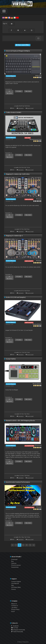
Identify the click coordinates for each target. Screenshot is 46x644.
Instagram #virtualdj (18, 630)
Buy (12, 561)
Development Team (36, 139)
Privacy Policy (15, 609)
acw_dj (40, 507)
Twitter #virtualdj (17, 632)
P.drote (40, 199)
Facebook (15, 626)
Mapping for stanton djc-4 (14, 236)
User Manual (15, 583)
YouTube (15, 628)
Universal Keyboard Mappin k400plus (18, 51)
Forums (14, 589)
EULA (13, 611)
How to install (30, 108)
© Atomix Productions (23, 642)
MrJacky (39, 76)
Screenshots (15, 567)
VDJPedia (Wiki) (16, 587)
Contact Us (15, 606)
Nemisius (39, 445)
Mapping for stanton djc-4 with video (18, 174)
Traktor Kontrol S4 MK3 (13, 112)
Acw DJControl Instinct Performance (18, 482)
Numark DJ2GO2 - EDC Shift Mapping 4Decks (20, 421)
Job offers (14, 608)
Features (14, 563)
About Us (14, 604)
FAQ (13, 585)
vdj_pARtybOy (38, 324)
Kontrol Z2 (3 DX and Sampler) (16, 297)
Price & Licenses (16, 565)
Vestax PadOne (11, 359)
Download (14, 559)
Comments (21, 108)
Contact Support (16, 582)
